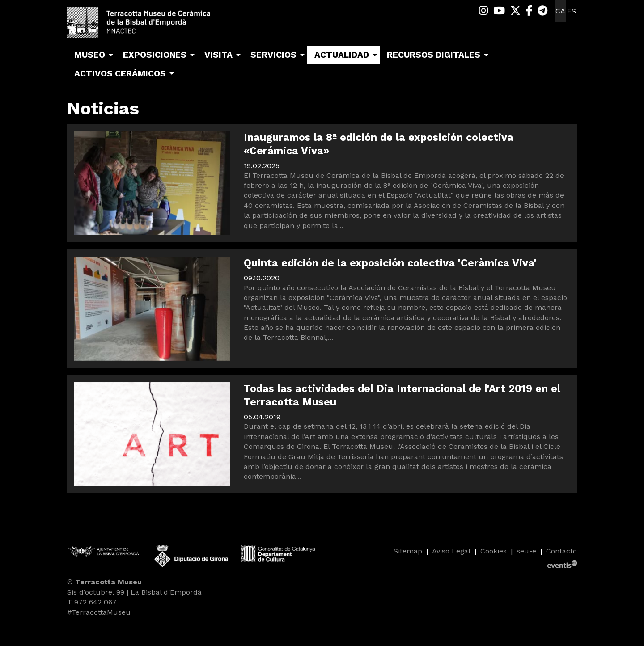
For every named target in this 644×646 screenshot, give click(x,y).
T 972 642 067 (92, 602)
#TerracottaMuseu (99, 612)
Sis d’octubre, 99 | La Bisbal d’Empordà (134, 592)
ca (560, 11)
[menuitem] (483, 11)
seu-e (526, 551)
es (572, 11)
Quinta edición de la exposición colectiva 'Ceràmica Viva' (390, 263)
